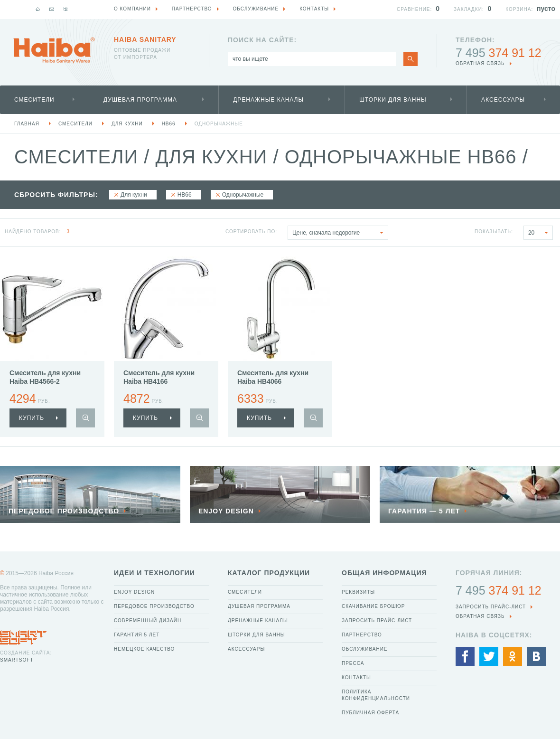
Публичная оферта (370, 713)
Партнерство (362, 635)
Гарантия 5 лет (137, 635)
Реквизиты (358, 592)
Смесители (34, 100)
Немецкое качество (144, 649)
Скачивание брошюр (373, 606)
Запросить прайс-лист (377, 621)
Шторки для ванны (393, 100)
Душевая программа (140, 100)
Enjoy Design (134, 592)
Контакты (356, 677)
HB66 (169, 124)
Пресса (353, 663)
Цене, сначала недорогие (340, 233)
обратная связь (480, 63)
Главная (27, 124)
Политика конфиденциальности (376, 695)
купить (32, 418)
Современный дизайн (148, 621)
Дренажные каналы (268, 100)
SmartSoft (17, 660)
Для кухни (127, 124)
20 (540, 233)
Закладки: (469, 9)
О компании (132, 9)
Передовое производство (154, 606)
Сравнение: (414, 9)
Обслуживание (365, 649)
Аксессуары (503, 100)
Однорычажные (219, 124)
